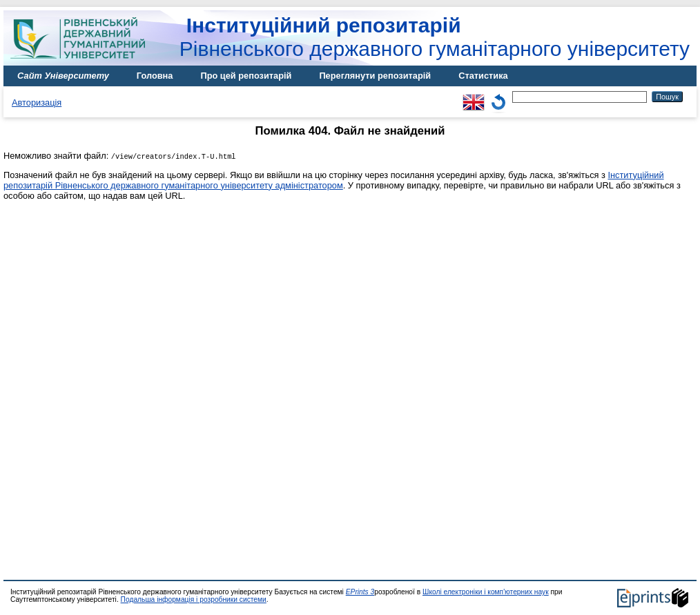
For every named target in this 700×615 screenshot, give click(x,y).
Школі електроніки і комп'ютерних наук (486, 592)
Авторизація (37, 102)
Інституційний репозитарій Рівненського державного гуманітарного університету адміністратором (334, 180)
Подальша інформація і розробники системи (194, 599)
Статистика (483, 76)
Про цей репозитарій (246, 76)
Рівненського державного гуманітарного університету (435, 37)
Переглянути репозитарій (375, 76)
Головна (155, 76)
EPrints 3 (360, 592)
